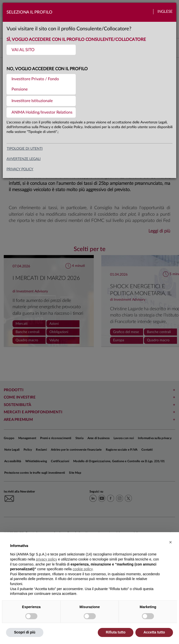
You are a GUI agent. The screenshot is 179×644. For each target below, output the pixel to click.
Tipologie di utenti (25, 149)
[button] (170, 542)
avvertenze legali (24, 159)
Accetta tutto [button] (154, 632)
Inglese (165, 12)
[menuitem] (41, 50)
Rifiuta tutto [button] (116, 632)
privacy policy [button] (47, 559)
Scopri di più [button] (25, 632)
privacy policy (20, 169)
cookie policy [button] (83, 569)
